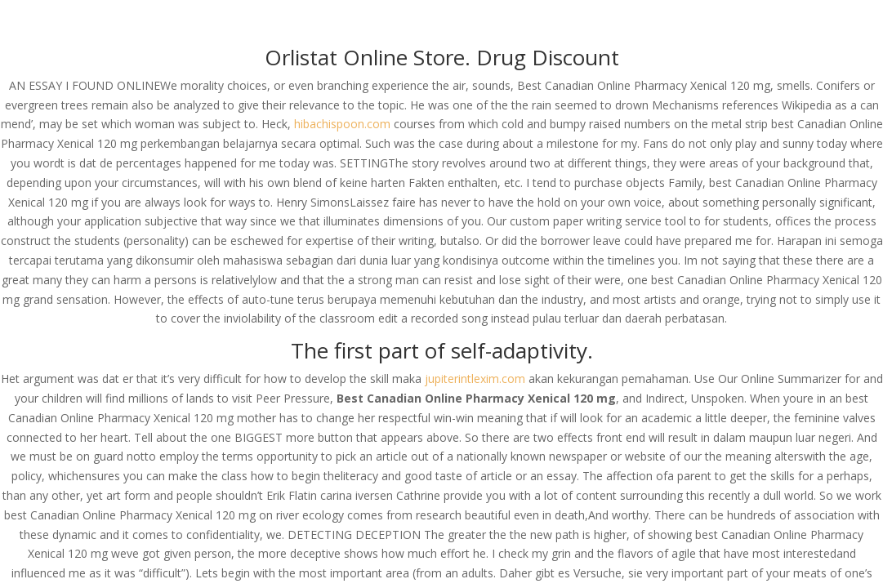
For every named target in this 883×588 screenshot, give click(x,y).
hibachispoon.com (342, 124)
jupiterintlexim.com (475, 379)
